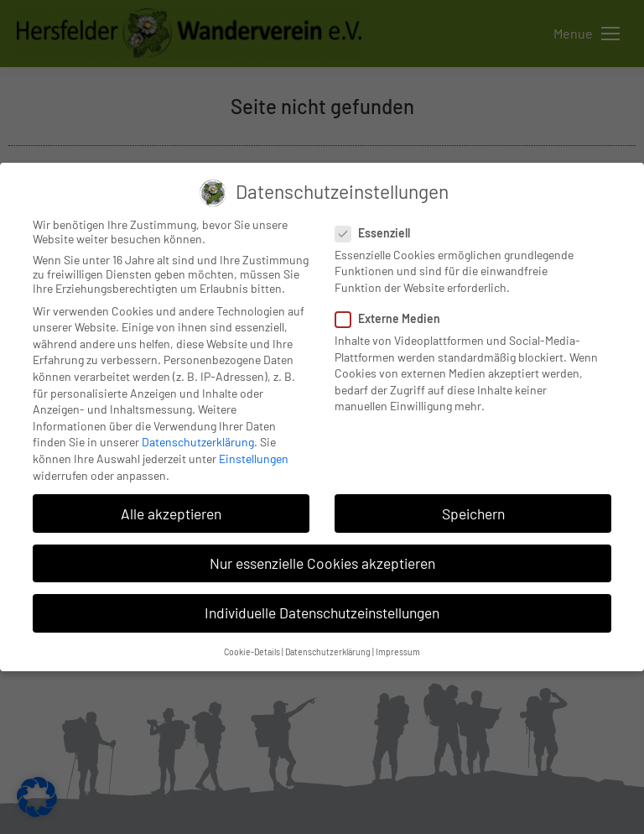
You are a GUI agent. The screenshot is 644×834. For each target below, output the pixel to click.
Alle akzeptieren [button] (171, 513)
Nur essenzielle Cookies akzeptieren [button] (322, 563)
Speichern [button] (473, 513)
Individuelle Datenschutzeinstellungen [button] (322, 612)
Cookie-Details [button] (252, 652)
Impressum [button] (398, 652)
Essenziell (378, 233)
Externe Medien (393, 318)
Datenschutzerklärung (198, 442)
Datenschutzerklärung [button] (328, 652)
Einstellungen (254, 459)
